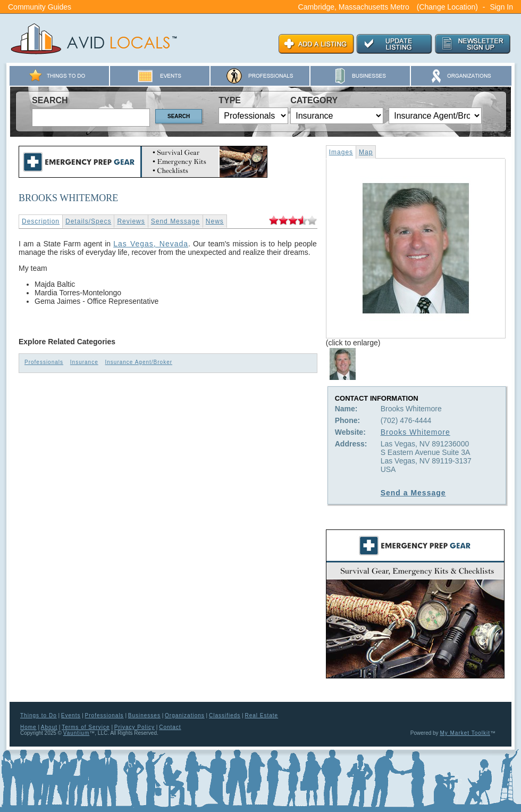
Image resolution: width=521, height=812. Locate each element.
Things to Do (39, 715)
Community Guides (40, 7)
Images (341, 152)
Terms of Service (86, 727)
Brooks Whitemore (415, 432)
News (215, 221)
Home (28, 727)
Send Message (175, 221)
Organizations (185, 715)
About (49, 727)
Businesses (144, 715)
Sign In (501, 7)
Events (71, 715)
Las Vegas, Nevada (151, 244)
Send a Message (413, 493)
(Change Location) (447, 7)
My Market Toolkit (465, 733)
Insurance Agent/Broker (139, 362)
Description (41, 221)
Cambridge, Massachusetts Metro (354, 7)
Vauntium (77, 733)
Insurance (84, 362)
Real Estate (261, 715)
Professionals (44, 362)
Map (366, 152)
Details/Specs (88, 221)
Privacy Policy (135, 727)
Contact (170, 727)
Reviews (131, 221)
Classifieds (225, 715)
